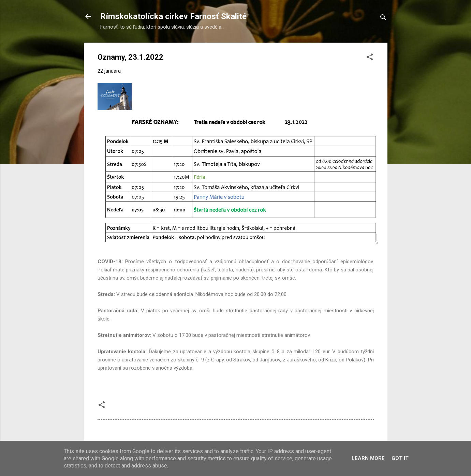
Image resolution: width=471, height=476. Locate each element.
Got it (400, 458)
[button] (370, 58)
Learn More (368, 458)
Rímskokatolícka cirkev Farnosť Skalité (173, 16)
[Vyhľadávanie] (383, 19)
